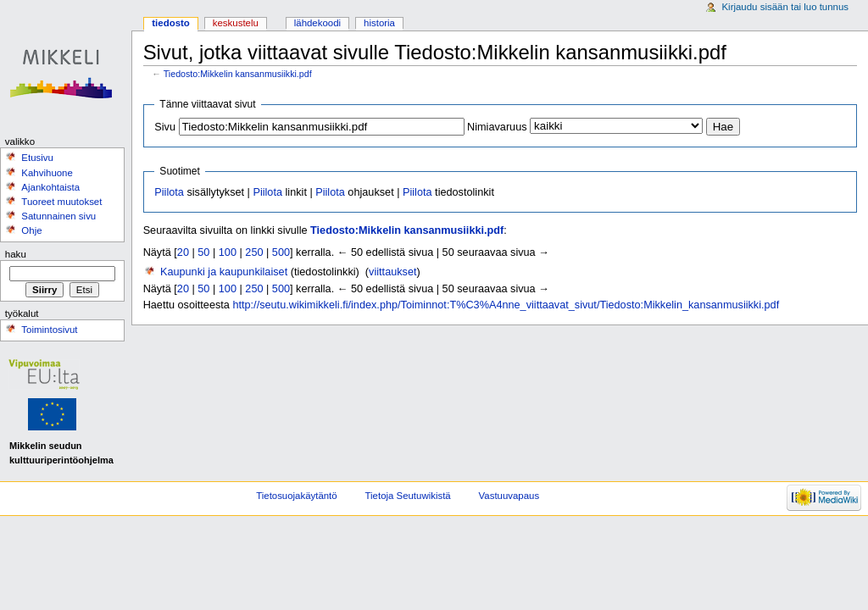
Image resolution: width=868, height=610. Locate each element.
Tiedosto (171, 23)
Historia (379, 23)
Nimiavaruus (497, 127)
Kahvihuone (47, 173)
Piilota (169, 192)
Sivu (165, 127)
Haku (16, 254)
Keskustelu (236, 23)
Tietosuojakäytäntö (296, 496)
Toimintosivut (49, 330)
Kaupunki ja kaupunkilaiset (224, 272)
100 (228, 252)
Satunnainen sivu (58, 216)
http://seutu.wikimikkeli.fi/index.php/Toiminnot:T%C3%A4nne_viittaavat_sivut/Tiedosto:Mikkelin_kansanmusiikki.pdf (506, 305)
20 (183, 252)
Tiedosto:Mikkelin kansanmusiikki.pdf (238, 74)
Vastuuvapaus (509, 496)
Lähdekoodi (317, 23)
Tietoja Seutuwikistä (408, 496)
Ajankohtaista (50, 187)
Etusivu (37, 158)
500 (281, 252)
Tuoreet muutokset (61, 202)
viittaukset (392, 272)
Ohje (31, 230)
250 (254, 252)
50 (203, 252)
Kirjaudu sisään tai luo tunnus (785, 7)
